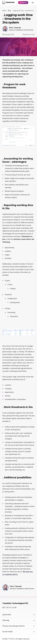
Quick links (18, 615)
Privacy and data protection (18, 626)
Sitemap (18, 620)
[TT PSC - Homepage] (8, 3)
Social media (18, 632)
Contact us (23, 3)
